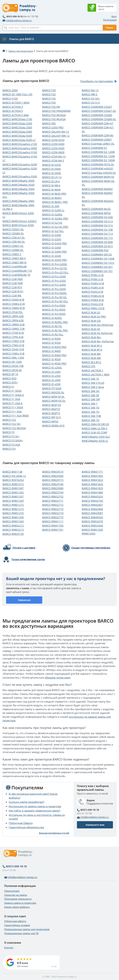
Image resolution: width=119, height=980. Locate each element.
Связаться (24, 600)
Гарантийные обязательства (26, 827)
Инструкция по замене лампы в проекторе (35, 806)
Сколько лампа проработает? (27, 802)
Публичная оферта (15, 921)
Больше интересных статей (54, 833)
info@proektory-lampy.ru (17, 20)
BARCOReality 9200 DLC (96, 437)
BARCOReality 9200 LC (95, 441)
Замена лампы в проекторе (20, 903)
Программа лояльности (18, 899)
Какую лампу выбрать (17, 907)
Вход (114, 16)
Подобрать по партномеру (97, 81)
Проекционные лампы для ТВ (21, 933)
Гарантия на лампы (16, 895)
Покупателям (12, 891)
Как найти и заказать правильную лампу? (35, 810)
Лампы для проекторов (21, 51)
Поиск (110, 28)
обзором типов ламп (58, 677)
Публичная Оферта (21, 823)
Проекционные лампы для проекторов (27, 929)
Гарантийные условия (17, 925)
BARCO (10, 90)
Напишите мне (95, 825)
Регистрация (110, 20)
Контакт (9, 947)
